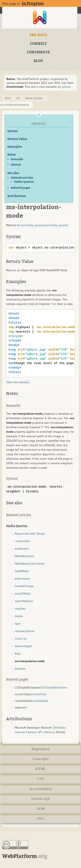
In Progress (33, 3)
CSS (40, 779)
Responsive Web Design (30, 533)
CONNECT (38, 44)
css (18, 98)
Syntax (13, 131)
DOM (41, 809)
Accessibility (40, 789)
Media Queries (24, 182)
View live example (18, 382)
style (24, 707)
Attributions (17, 196)
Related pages (21, 188)
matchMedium (24, 601)
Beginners (40, 749)
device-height (23, 646)
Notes (12, 155)
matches (20, 609)
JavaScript (41, 799)
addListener (22, 579)
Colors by (21, 639)
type (17, 624)
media (19, 616)
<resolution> (23, 541)
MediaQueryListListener (30, 564)
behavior (20, 669)
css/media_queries (32, 225)
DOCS (8, 98)
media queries (34, 98)
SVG (40, 819)
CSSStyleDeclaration (54, 687)
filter (18, 654)
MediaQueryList (25, 556)
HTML (41, 769)
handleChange (24, 586)
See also (13, 173)
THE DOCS (38, 35)
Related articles (22, 178)
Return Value (17, 139)
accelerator (22, 549)
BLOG (38, 61)
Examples (15, 147)
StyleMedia (22, 571)
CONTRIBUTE (38, 52)
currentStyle (39, 694)
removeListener (25, 631)
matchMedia (23, 594)
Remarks (17, 159)
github (66, 87)
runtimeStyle (40, 701)
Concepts (40, 759)
